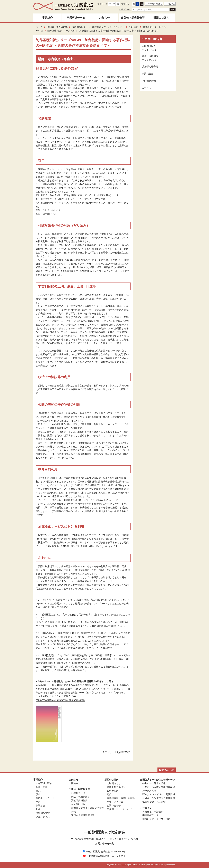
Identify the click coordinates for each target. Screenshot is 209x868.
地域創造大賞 (43, 813)
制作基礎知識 (124, 752)
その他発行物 (149, 81)
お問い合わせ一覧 (105, 844)
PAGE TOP (167, 770)
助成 (38, 809)
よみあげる (170, 4)
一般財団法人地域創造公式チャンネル (105, 856)
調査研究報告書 (150, 66)
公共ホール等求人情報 (154, 783)
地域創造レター (80, 27)
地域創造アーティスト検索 (156, 819)
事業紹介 (47, 18)
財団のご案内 (161, 18)
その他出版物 (78, 804)
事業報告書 (148, 74)
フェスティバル (44, 817)
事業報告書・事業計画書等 (121, 798)
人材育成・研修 (44, 783)
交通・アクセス (115, 802)
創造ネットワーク (45, 798)
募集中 (75, 783)
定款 (109, 794)
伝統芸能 (40, 806)
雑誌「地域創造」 (81, 797)
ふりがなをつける (154, 4)
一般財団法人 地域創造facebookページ (104, 852)
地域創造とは (114, 783)
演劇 (38, 794)
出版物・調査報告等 (133, 18)
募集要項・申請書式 (153, 812)
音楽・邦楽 (42, 787)
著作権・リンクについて (120, 809)
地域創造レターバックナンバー (108, 27)
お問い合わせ (125, 9)
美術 (38, 802)
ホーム (39, 27)
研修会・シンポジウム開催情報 (159, 794)
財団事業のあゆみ (116, 787)
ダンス (39, 791)
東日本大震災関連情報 (83, 815)
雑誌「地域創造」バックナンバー (151, 58)
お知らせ (104, 18)
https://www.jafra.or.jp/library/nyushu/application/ (61, 700)
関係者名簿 (113, 791)
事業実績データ (76, 18)
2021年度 (134, 27)
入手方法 (146, 88)
